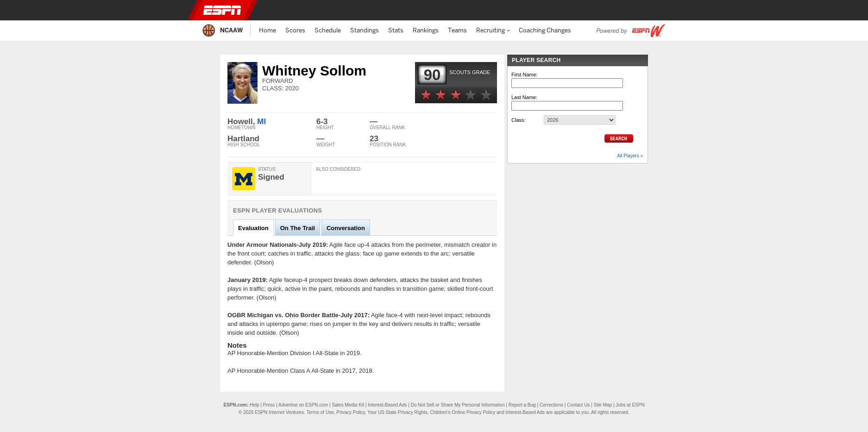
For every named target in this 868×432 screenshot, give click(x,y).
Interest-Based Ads (387, 405)
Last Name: (524, 97)
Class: (519, 120)
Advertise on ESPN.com (303, 405)
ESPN (222, 10)
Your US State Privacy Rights (397, 412)
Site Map (603, 405)
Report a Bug (522, 405)
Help (255, 405)
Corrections (551, 405)
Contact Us (578, 405)
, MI (259, 122)
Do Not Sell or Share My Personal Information (458, 405)
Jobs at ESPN (630, 405)
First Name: (525, 75)
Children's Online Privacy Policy (462, 412)
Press (269, 405)
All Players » (630, 156)
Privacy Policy (351, 412)
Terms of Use (320, 412)
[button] (661, 10)
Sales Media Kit (348, 405)
